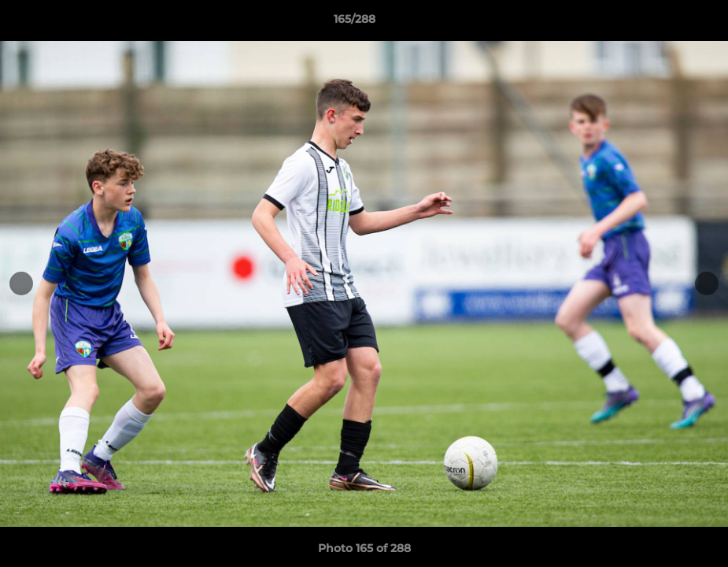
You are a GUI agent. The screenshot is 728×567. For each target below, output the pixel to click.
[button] (662, 23)
